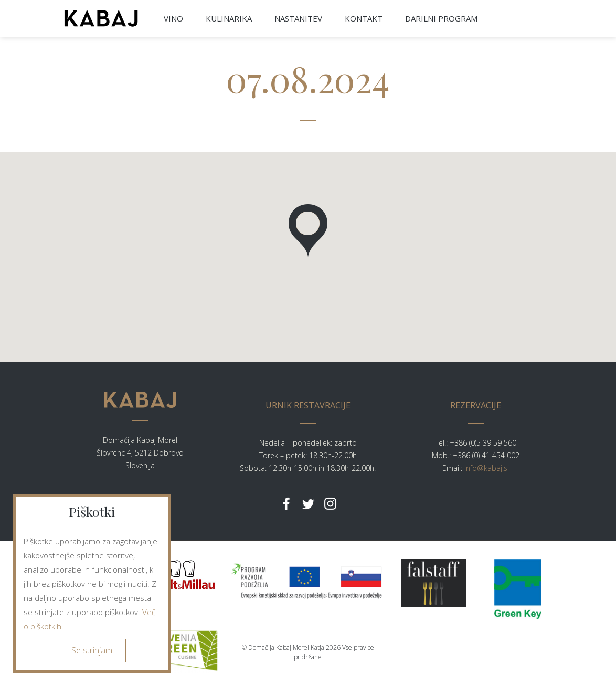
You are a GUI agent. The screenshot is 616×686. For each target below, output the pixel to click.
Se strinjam (92, 650)
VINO (173, 18)
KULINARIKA (229, 18)
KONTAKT (364, 18)
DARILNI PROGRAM (441, 18)
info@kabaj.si (487, 468)
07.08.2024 (308, 78)
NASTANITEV (298, 18)
